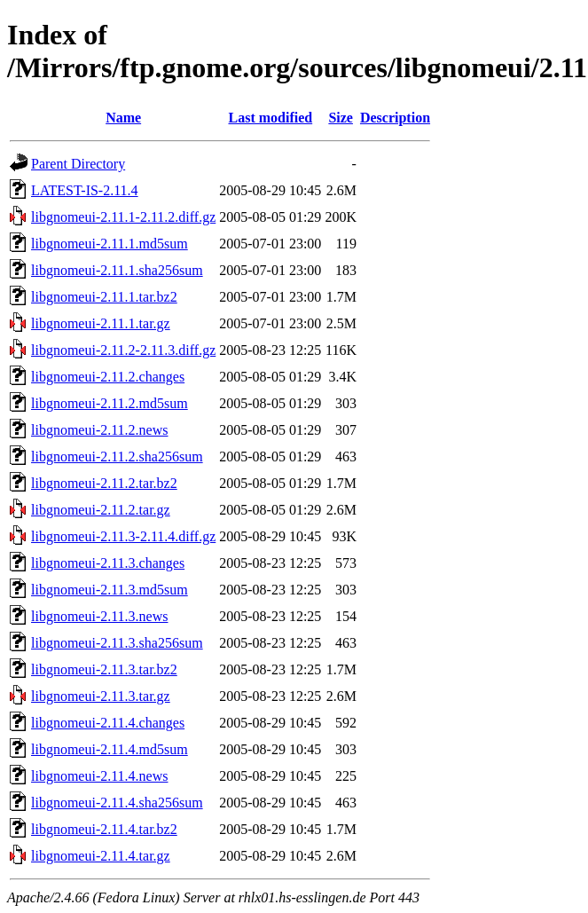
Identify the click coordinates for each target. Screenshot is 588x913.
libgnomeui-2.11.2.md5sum (110, 403)
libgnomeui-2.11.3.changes (108, 563)
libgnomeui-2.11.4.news (100, 776)
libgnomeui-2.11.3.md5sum (110, 590)
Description (395, 118)
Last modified (270, 118)
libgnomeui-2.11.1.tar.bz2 (104, 297)
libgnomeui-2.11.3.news (100, 616)
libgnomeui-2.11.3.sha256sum (117, 643)
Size (341, 118)
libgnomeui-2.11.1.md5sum (110, 244)
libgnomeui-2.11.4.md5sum (110, 749)
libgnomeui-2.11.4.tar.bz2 (104, 829)
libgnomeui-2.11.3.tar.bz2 (104, 669)
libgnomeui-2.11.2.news (100, 430)
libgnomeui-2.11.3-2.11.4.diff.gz (123, 536)
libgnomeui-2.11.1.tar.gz (101, 323)
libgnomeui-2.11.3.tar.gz (101, 696)
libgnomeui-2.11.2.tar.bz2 (104, 483)
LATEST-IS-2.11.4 (85, 190)
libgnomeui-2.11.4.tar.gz (101, 856)
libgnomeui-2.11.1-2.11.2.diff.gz (123, 217)
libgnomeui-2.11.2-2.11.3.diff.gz (123, 350)
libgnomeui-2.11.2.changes (108, 377)
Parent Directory (78, 164)
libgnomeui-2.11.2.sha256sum (117, 456)
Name (123, 118)
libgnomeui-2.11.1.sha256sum (117, 270)
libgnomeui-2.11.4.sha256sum (117, 803)
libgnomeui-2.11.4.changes (108, 723)
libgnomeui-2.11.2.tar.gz (101, 510)
